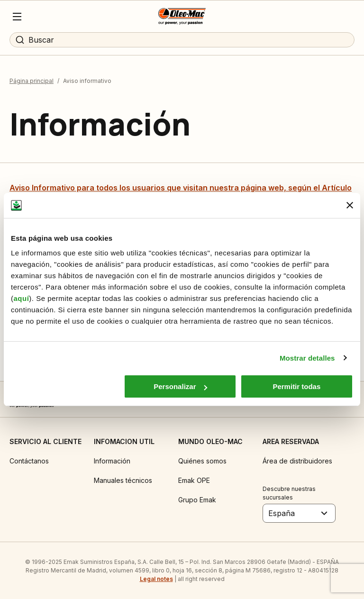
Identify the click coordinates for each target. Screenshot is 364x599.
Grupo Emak (197, 500)
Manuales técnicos (123, 480)
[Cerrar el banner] (350, 205)
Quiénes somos (202, 461)
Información (112, 461)
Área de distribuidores (297, 461)
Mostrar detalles (307, 358)
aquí (22, 298)
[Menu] (17, 17)
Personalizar (180, 386)
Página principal (32, 81)
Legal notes (156, 579)
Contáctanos (29, 461)
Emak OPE (194, 480)
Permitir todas (296, 386)
